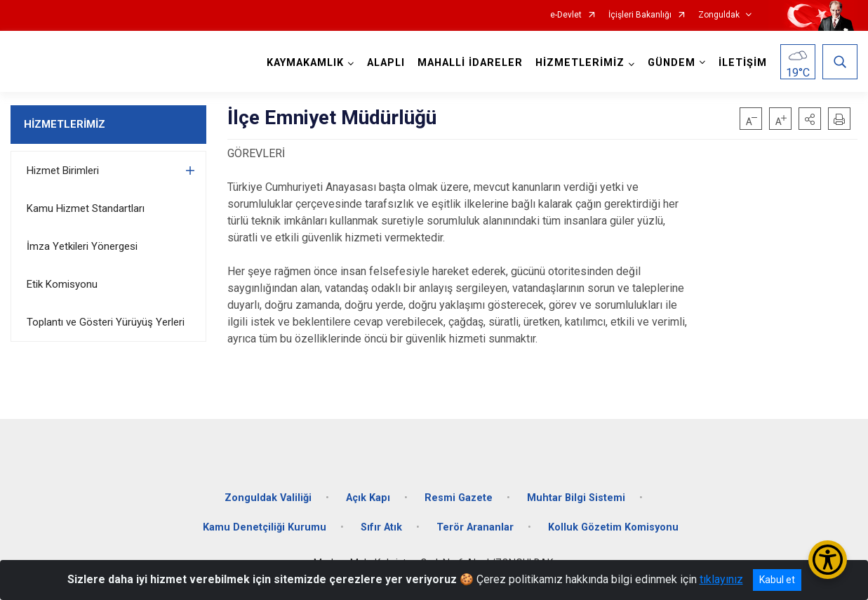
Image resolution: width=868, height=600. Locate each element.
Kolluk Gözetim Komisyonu (613, 527)
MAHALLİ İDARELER (470, 63)
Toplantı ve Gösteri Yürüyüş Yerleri (106, 322)
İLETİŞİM (743, 63)
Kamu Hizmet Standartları (86, 208)
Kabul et (777, 580)
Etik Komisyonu (62, 284)
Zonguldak (719, 15)
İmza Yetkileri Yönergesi (82, 246)
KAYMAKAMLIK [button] (305, 63)
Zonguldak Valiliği (268, 498)
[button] (810, 119)
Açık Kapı (368, 498)
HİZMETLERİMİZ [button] (580, 63)
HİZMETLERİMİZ (65, 124)
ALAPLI (386, 63)
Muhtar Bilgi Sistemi (576, 498)
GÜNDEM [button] (672, 63)
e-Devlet (566, 15)
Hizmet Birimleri (63, 171)
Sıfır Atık (381, 527)
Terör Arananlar (475, 527)
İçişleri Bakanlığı (640, 15)
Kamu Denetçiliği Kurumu (265, 527)
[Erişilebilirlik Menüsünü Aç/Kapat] (828, 560)
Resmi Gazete (459, 498)
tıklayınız (721, 579)
